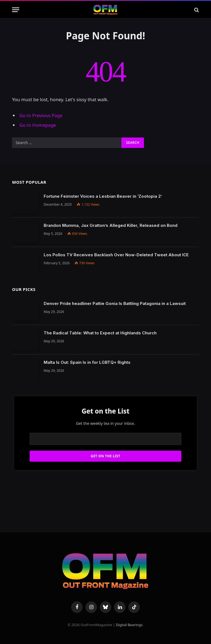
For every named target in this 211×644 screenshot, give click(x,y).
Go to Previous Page (41, 115)
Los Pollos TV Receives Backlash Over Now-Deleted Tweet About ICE (116, 255)
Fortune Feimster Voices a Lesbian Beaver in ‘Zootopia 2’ (103, 196)
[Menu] (16, 10)
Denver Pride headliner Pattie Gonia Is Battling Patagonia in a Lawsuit (115, 303)
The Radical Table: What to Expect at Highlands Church (100, 333)
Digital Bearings (129, 625)
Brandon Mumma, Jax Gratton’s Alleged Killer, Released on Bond (111, 225)
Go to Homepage (38, 125)
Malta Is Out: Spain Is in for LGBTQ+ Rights (87, 362)
